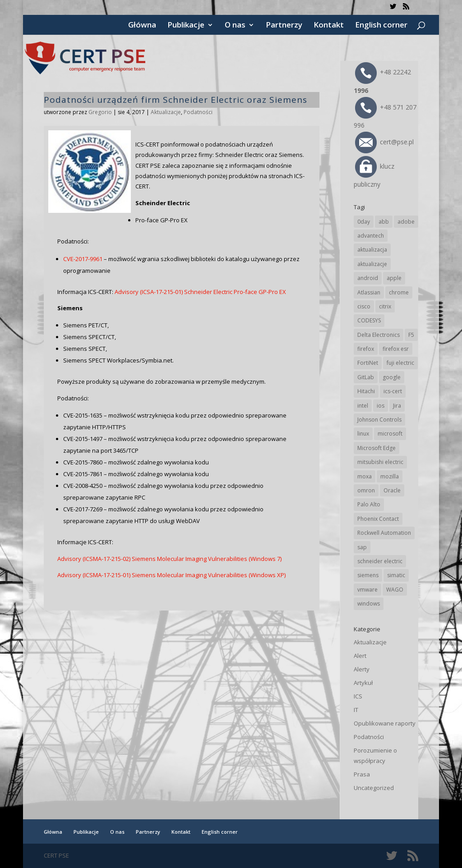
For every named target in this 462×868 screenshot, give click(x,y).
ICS (358, 696)
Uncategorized (374, 788)
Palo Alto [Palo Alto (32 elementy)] (369, 504)
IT (356, 710)
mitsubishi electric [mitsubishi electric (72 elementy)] (380, 462)
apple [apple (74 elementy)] (394, 278)
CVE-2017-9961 (83, 259)
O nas (235, 26)
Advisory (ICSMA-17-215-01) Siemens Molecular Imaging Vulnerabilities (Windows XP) (171, 575)
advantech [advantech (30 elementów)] (371, 236)
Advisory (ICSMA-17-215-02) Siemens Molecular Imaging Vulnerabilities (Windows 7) (169, 559)
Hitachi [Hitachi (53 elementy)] (366, 391)
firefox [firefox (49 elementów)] (366, 349)
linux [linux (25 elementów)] (363, 434)
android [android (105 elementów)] (368, 278)
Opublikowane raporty (385, 723)
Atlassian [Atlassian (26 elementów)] (369, 292)
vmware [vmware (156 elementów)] (367, 590)
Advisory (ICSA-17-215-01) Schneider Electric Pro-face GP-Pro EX (200, 292)
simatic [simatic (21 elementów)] (396, 575)
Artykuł (363, 683)
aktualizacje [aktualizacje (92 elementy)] (372, 264)
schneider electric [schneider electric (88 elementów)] (380, 561)
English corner (381, 26)
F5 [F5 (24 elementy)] (411, 335)
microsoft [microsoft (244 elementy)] (390, 434)
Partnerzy (284, 26)
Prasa (362, 774)
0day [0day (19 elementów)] (364, 222)
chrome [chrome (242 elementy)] (399, 292)
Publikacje (186, 26)
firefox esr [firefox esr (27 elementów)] (396, 349)
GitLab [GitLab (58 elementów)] (366, 377)
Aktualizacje (166, 112)
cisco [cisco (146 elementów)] (364, 306)
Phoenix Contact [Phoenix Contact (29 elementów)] (378, 519)
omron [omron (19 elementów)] (366, 490)
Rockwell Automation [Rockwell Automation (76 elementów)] (384, 533)
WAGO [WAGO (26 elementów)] (395, 590)
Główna (142, 26)
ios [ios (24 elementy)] (381, 406)
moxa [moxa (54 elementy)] (365, 476)
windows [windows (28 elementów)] (369, 604)
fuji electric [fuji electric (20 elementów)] (400, 363)
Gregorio (100, 112)
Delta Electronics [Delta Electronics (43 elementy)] (379, 335)
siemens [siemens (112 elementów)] (368, 575)
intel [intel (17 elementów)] (363, 406)
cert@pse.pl (384, 142)
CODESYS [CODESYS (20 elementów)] (369, 320)
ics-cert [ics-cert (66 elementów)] (393, 391)
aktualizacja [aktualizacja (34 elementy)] (372, 250)
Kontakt (329, 26)
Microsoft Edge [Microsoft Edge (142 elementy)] (377, 448)
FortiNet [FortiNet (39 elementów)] (368, 363)
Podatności (198, 112)
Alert (360, 656)
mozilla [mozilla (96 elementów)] (390, 476)
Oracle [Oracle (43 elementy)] (392, 490)
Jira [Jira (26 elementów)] (397, 406)
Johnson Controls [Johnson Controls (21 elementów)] (379, 420)
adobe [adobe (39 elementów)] (406, 222)
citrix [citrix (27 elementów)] (385, 306)
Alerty (362, 669)
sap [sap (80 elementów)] (362, 547)
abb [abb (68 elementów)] (384, 222)
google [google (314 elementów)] (392, 377)
